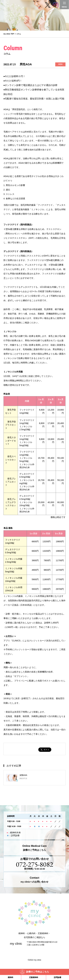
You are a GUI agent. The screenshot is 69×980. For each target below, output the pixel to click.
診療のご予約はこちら (38, 972)
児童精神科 (34, 977)
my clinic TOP (9, 34)
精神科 (11, 977)
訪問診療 (58, 977)
